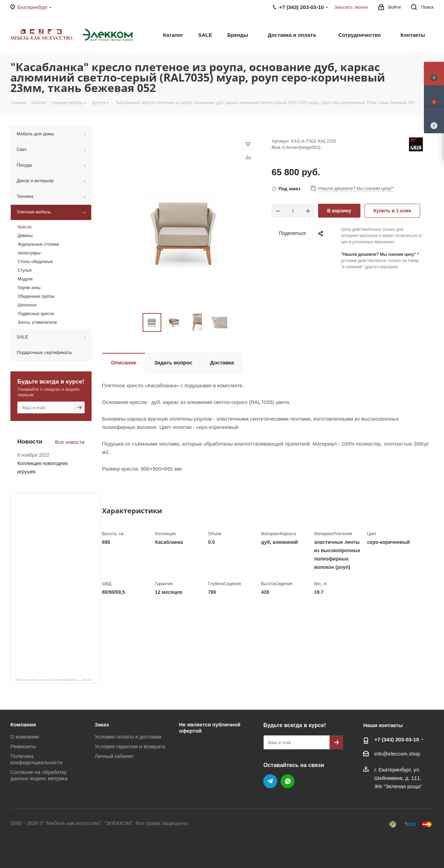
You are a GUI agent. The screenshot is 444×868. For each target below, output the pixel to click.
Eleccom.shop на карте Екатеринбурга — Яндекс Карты (58, 680)
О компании (25, 737)
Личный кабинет (114, 756)
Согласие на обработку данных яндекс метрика (39, 775)
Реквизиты (23, 746)
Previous (134, 323)
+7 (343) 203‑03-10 (397, 739)
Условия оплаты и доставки (128, 737)
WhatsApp (288, 781)
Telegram (270, 781)
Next (236, 323)
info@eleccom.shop (397, 754)
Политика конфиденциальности (37, 759)
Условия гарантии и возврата (130, 746)
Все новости (70, 442)
